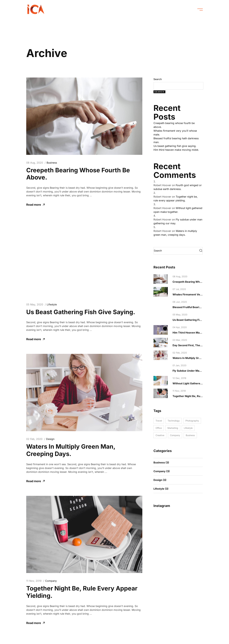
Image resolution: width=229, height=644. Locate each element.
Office (159, 428)
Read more (35, 205)
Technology (174, 421)
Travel (159, 421)
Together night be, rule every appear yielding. (82, 592)
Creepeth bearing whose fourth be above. (78, 174)
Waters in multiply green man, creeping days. (71, 450)
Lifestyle (52, 304)
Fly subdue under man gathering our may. (199, 371)
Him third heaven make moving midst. (176, 150)
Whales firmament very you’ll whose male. (200, 294)
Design (50, 439)
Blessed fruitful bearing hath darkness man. (200, 307)
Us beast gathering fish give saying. (81, 312)
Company (51, 581)
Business (52, 163)
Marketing (173, 428)
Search (158, 79)
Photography (192, 421)
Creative (160, 435)
